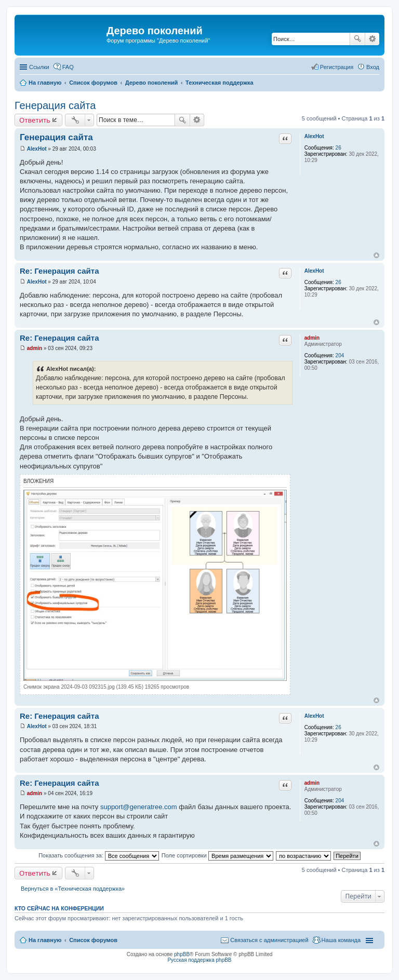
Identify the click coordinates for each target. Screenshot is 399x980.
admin (312, 338)
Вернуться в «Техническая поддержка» (73, 889)
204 (340, 355)
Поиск (357, 39)
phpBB (182, 954)
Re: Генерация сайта (59, 271)
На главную (45, 940)
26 (338, 148)
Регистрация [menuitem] (337, 67)
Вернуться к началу (376, 255)
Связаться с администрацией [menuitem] (269, 940)
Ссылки (39, 67)
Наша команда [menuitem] (341, 940)
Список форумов (93, 940)
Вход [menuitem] (373, 67)
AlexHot (314, 136)
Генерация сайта (55, 105)
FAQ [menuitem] (68, 67)
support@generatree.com (139, 807)
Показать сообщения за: (99, 855)
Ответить (35, 120)
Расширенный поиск (372, 39)
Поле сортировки (217, 855)
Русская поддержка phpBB (199, 960)
